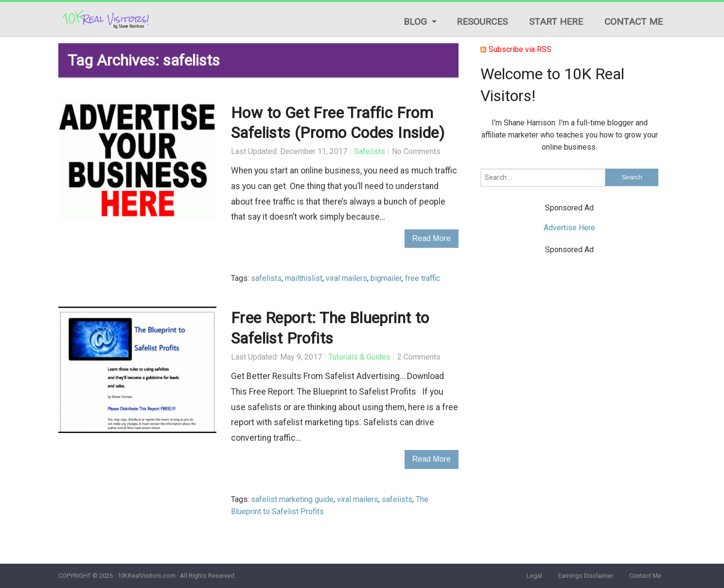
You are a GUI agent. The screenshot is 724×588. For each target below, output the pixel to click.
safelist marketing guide (292, 499)
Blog (415, 22)
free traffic (423, 278)
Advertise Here (569, 228)
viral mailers (346, 278)
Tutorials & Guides (360, 357)
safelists (266, 278)
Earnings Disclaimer (586, 576)
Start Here (556, 22)
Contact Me (634, 22)
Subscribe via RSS (520, 49)
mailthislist (304, 278)
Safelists (370, 151)
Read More (432, 238)
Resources (482, 22)
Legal (534, 576)
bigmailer (386, 278)
